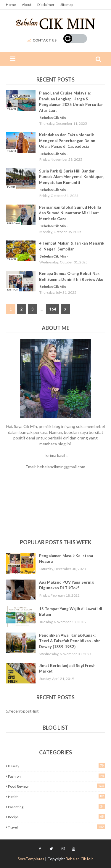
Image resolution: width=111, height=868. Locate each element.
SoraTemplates (31, 859)
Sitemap (67, 5)
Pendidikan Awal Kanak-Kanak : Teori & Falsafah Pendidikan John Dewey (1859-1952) (70, 641)
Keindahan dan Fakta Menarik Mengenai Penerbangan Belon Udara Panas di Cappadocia (67, 141)
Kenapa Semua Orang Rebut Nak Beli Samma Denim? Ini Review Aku (71, 276)
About (27, 5)
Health (57, 796)
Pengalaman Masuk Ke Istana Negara (66, 559)
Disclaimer (46, 5)
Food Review (57, 786)
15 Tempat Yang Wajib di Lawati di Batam (71, 612)
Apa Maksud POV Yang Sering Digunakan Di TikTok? (66, 585)
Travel (57, 827)
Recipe (57, 817)
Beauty (57, 766)
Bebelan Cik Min (53, 118)
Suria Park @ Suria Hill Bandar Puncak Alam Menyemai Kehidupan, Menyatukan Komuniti (72, 177)
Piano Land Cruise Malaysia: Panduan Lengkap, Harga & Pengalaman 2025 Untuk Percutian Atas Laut (71, 102)
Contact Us (42, 40)
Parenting (57, 807)
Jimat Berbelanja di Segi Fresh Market (67, 668)
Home (11, 5)
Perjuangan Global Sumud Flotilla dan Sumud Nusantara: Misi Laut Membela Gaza (70, 213)
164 (53, 309)
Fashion (57, 776)
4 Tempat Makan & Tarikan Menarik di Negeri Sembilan (72, 246)
